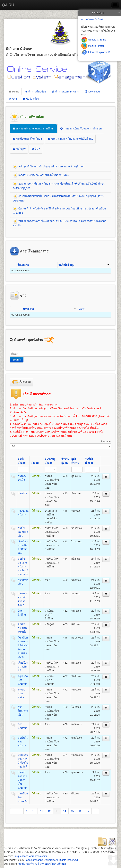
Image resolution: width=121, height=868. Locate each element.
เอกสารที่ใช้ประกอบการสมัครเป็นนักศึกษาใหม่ (41, 175)
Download (92, 92)
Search (17, 360)
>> (119, 13)
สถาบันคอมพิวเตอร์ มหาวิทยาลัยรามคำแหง (42, 864)
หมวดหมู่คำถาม (50, 461)
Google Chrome (94, 40)
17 (88, 811)
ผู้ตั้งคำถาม (75, 461)
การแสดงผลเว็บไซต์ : (93, 19)
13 (57, 811)
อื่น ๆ (36, 149)
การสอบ (22, 493)
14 (65, 811)
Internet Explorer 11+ (96, 52)
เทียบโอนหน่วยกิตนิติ (23, 667)
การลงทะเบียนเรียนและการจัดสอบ (81, 129)
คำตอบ (35, 463)
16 (80, 811)
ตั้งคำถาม (22, 382)
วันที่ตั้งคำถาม (89, 461)
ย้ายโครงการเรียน (23, 711)
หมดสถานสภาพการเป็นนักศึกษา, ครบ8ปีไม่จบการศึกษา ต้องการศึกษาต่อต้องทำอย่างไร (60, 223)
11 (41, 811)
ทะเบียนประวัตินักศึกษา (27, 139)
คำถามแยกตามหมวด (65, 92)
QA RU (8, 5)
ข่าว (13, 99)
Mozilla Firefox (93, 46)
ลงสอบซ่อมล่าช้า (22, 693)
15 (72, 811)
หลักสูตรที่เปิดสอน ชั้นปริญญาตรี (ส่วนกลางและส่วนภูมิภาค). (49, 167)
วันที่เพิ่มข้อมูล (84, 265)
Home (14, 92)
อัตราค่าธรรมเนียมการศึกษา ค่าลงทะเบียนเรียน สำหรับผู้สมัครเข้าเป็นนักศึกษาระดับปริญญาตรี (59, 186)
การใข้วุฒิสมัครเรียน (23, 532)
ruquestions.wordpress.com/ (31, 856)
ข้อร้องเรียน (31, 99)
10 (34, 811)
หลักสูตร (19, 149)
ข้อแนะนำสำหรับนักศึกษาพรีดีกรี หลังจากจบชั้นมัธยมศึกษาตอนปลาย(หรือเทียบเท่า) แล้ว (59, 211)
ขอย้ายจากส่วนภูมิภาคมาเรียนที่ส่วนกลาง (23, 567)
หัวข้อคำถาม (22, 461)
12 (49, 811)
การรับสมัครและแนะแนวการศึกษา (33, 129)
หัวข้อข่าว (49, 309)
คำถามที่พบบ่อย (35, 92)
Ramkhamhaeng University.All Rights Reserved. (51, 860)
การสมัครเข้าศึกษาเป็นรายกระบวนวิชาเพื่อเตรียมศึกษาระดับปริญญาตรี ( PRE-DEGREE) (59, 198)
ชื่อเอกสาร (23, 265)
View (82, 309)
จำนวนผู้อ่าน (65, 461)
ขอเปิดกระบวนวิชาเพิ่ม (22, 628)
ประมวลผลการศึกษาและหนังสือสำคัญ (70, 139)
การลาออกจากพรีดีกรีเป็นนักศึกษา (23, 780)
